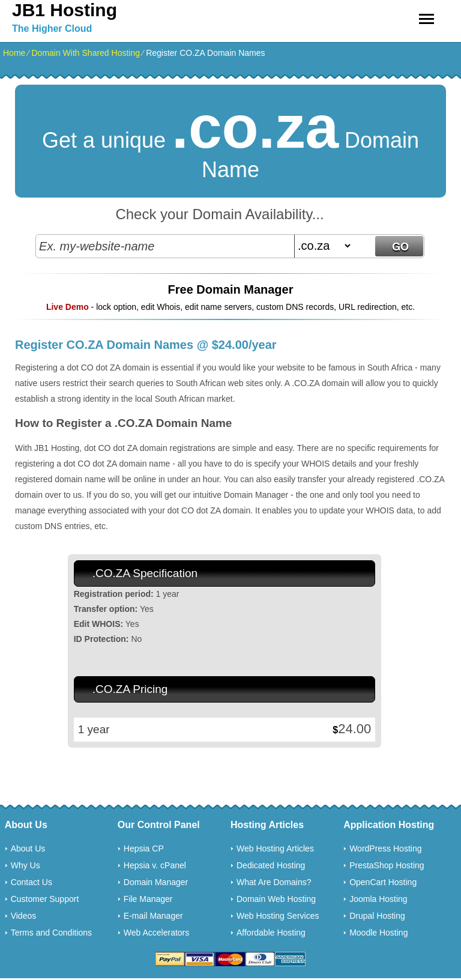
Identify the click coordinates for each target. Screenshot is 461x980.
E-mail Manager (153, 916)
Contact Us (32, 882)
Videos (24, 916)
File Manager (148, 899)
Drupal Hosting (377, 916)
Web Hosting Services (278, 916)
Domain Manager (156, 882)
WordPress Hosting (385, 848)
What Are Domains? (274, 882)
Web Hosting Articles (275, 848)
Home (14, 53)
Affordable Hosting (271, 933)
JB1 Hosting (65, 10)
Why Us (26, 865)
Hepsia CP (144, 848)
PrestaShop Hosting (387, 865)
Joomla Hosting (378, 899)
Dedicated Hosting (271, 865)
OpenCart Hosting (383, 882)
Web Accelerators (156, 933)
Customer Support (45, 899)
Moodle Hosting (378, 933)
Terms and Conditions (51, 933)
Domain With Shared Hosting (86, 53)
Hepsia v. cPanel (155, 865)
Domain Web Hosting (276, 899)
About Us (28, 848)
